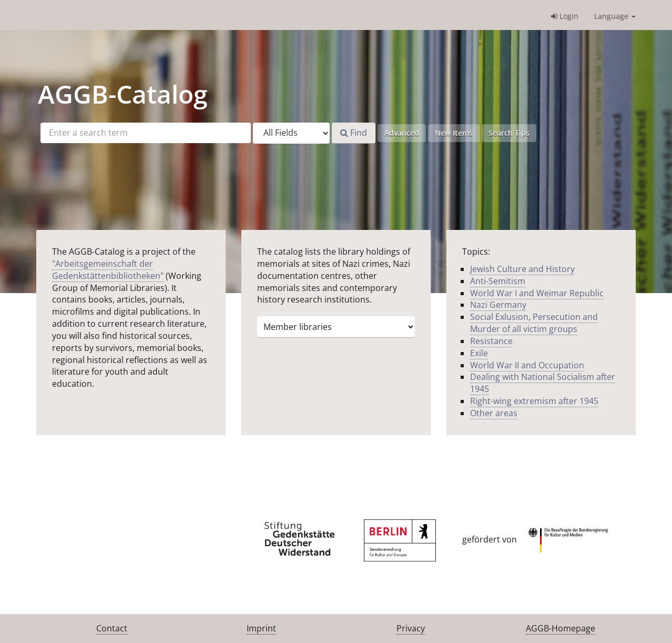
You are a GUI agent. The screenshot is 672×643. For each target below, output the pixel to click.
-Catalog (123, 94)
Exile (479, 353)
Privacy (411, 628)
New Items (454, 133)
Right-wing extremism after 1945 (534, 401)
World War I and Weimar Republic (537, 293)
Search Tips (509, 133)
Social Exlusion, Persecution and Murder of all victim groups (534, 323)
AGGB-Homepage (561, 628)
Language (615, 16)
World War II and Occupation (527, 365)
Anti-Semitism (498, 281)
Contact (112, 628)
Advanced (402, 133)
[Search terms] (146, 133)
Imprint (261, 628)
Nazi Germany (498, 305)
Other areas (494, 413)
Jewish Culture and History (522, 269)
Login (565, 16)
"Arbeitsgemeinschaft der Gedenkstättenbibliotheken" (108, 270)
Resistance (491, 341)
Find (354, 133)
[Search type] (291, 133)
